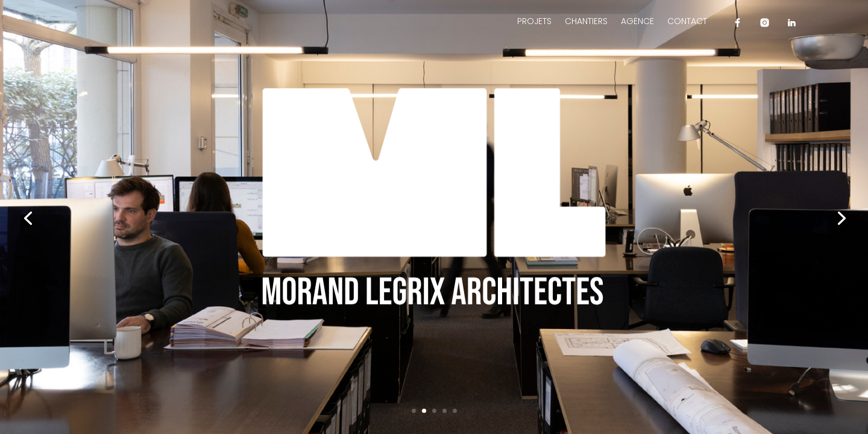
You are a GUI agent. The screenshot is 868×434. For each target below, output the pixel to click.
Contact (687, 22)
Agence (637, 22)
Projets (534, 22)
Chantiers (586, 22)
